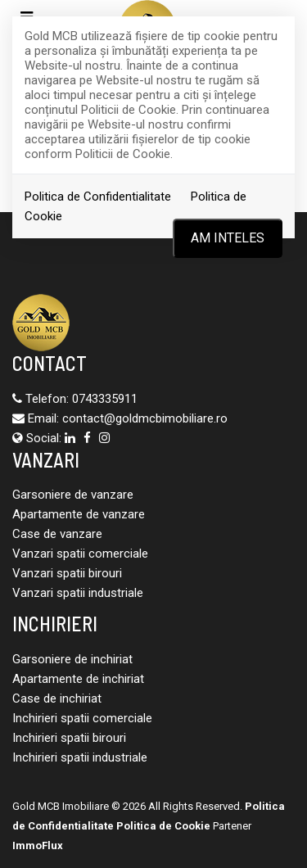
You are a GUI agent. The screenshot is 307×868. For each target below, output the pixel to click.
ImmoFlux (38, 845)
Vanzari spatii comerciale (80, 554)
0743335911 (105, 399)
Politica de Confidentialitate (98, 197)
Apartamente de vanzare (79, 514)
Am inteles (228, 238)
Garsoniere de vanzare (73, 495)
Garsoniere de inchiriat (72, 659)
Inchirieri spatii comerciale (82, 718)
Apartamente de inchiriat (78, 679)
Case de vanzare (57, 534)
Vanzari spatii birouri (67, 573)
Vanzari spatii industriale (78, 593)
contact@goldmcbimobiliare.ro (145, 418)
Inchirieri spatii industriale (80, 757)
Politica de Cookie (163, 826)
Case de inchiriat (57, 698)
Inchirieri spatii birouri (69, 738)
